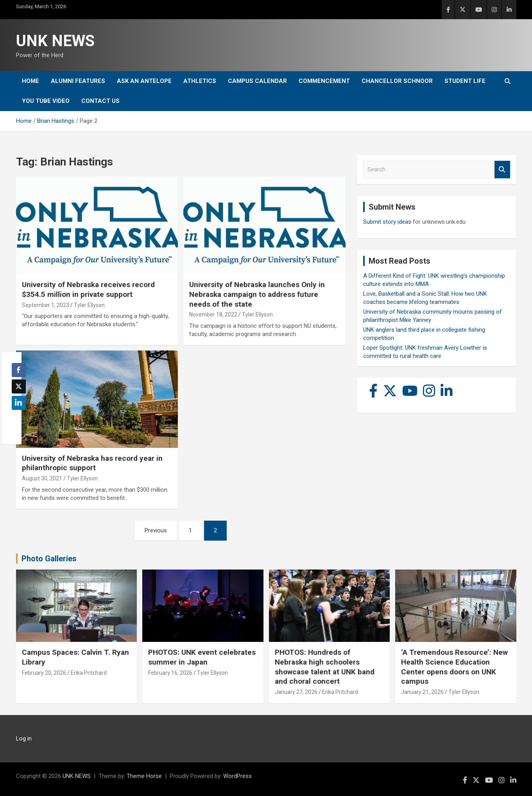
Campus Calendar (257, 81)
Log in (24, 739)
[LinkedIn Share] (19, 403)
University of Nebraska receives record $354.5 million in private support (88, 289)
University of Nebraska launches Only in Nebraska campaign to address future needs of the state (257, 294)
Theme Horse (144, 776)
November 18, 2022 (213, 314)
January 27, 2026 (296, 692)
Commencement (324, 81)
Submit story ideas (387, 222)
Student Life (465, 81)
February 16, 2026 (170, 673)
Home (30, 81)
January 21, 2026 (422, 692)
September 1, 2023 (46, 305)
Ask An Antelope (144, 81)
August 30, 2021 (42, 478)
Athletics (200, 81)
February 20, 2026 (44, 673)
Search (502, 170)
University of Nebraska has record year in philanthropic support (92, 463)
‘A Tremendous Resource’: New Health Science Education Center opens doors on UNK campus (454, 667)
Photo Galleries (49, 559)
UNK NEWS (55, 41)
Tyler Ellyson (89, 305)
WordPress (237, 776)
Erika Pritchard (89, 673)
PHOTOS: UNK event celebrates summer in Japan (202, 657)
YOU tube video (46, 101)
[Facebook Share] (19, 370)
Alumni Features (78, 81)
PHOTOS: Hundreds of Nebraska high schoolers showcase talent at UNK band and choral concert (325, 667)
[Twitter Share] (19, 386)
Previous (156, 530)
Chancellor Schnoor (397, 81)
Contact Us (100, 101)
